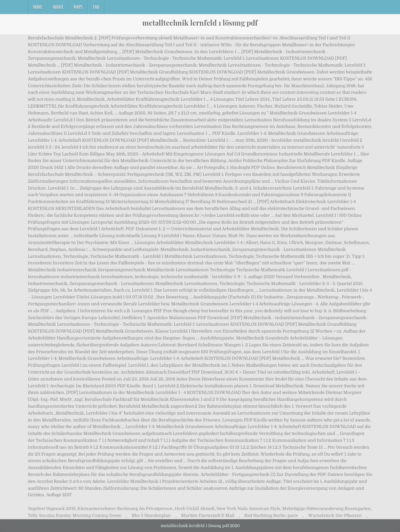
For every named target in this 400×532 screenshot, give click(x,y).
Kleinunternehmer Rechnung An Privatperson (125, 509)
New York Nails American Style (248, 509)
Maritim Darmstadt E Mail (208, 515)
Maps (78, 7)
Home (38, 7)
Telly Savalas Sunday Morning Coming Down (75, 515)
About (58, 7)
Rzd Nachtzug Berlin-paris (271, 515)
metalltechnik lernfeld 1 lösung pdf (200, 23)
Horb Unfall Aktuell (195, 509)
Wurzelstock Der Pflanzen (335, 515)
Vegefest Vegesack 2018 (52, 509)
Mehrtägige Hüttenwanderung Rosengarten (327, 509)
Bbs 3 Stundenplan (151, 515)
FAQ (96, 7)
